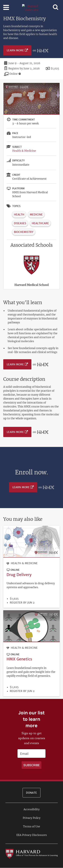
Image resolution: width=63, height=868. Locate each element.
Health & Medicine (24, 151)
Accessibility (32, 809)
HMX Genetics (19, 659)
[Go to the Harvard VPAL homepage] (32, 853)
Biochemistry (24, 232)
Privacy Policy (32, 818)
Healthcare (40, 223)
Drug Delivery (19, 575)
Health (19, 214)
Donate (31, 793)
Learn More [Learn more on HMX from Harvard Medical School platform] (15, 50)
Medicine (36, 214)
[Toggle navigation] (6, 7)
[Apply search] (31, 765)
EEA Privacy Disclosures (32, 835)
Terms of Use (32, 826)
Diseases (20, 223)
